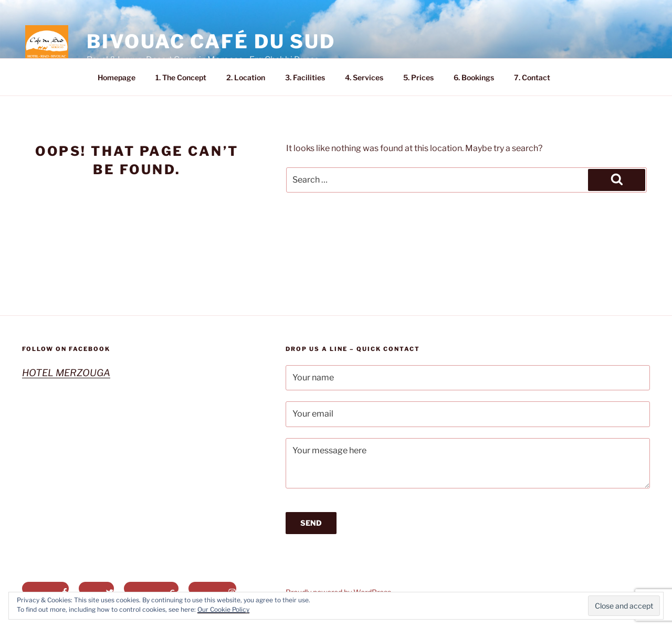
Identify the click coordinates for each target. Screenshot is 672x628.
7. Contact (532, 77)
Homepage (117, 77)
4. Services (364, 77)
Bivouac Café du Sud (211, 41)
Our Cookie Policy (223, 609)
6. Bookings (474, 77)
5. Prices (418, 77)
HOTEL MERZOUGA (66, 373)
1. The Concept (181, 77)
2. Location (246, 77)
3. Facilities (305, 77)
